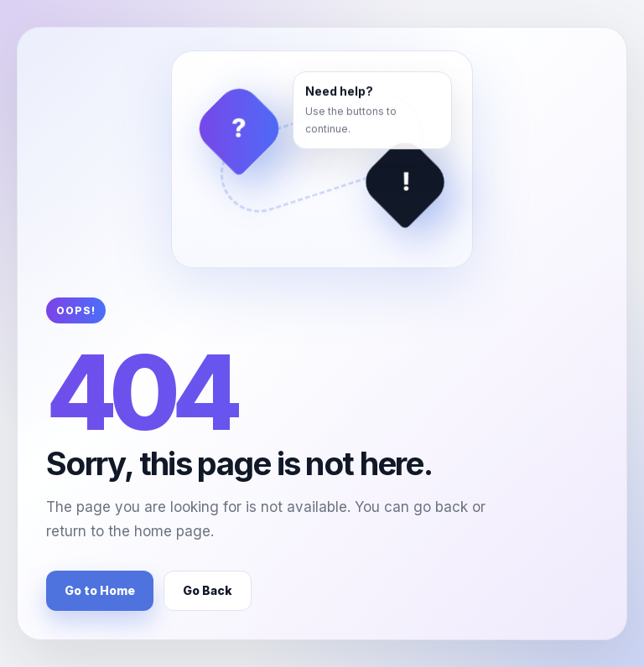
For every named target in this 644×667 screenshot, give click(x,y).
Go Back (208, 590)
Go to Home (100, 590)
